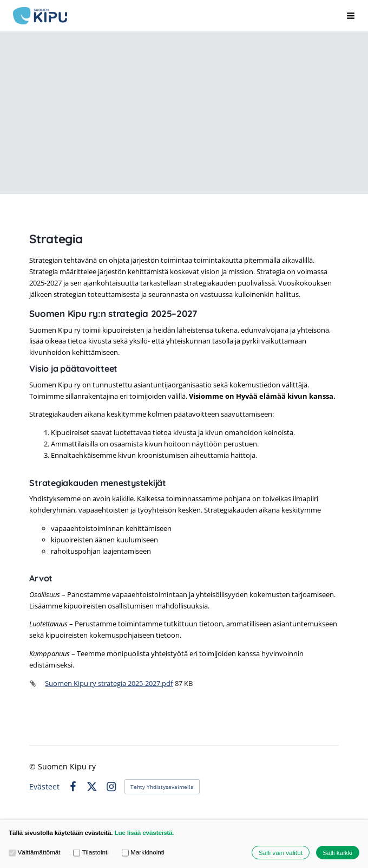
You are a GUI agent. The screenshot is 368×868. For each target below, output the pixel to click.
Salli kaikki (337, 853)
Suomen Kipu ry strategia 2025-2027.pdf (109, 683)
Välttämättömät (35, 852)
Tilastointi (91, 852)
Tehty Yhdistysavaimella (162, 787)
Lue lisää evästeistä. (144, 833)
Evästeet (44, 787)
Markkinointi (143, 852)
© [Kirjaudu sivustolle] (34, 766)
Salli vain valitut (281, 853)
